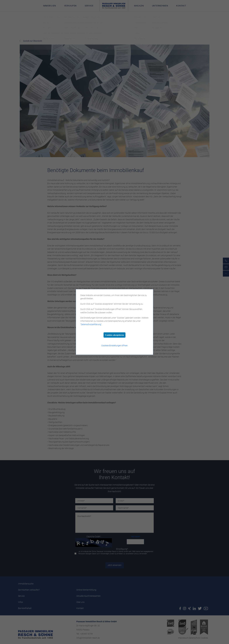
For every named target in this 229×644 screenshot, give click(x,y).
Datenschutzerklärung (91, 324)
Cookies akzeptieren (114, 335)
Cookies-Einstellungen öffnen (114, 346)
